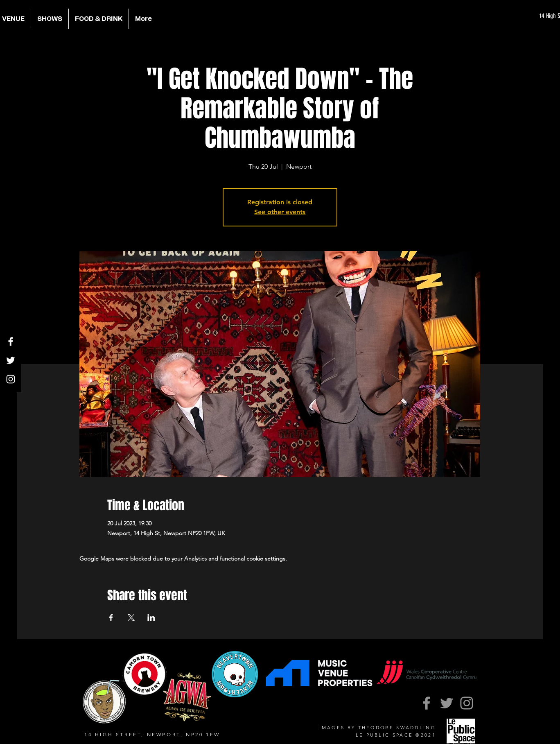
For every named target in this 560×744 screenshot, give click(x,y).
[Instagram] (11, 379)
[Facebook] (11, 341)
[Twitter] (11, 360)
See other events (280, 212)
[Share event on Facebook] (111, 617)
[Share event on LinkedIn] (151, 617)
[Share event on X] (131, 617)
